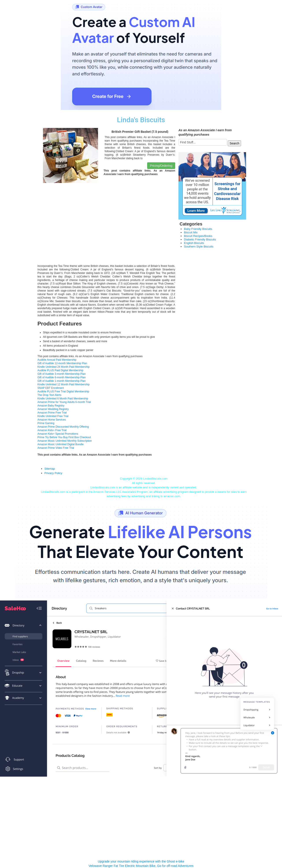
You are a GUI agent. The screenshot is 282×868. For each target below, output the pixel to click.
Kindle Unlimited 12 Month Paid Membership (64, 384)
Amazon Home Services (52, 420)
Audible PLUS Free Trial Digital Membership (63, 392)
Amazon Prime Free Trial (52, 413)
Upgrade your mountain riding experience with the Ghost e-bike (141, 861)
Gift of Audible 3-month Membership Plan (62, 374)
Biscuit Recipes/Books (198, 236)
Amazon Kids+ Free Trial (52, 430)
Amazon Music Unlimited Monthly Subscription (65, 441)
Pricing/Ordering (161, 166)
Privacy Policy (53, 473)
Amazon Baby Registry (51, 406)
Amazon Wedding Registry (53, 409)
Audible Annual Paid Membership (57, 360)
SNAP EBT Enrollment (51, 388)
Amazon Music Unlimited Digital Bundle (60, 444)
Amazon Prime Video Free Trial (56, 448)
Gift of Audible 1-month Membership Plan (62, 381)
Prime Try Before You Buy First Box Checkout (64, 437)
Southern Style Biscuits (199, 247)
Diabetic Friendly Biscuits (200, 239)
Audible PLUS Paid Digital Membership (60, 370)
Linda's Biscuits (141, 120)
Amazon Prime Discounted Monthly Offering (63, 427)
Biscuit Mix (191, 232)
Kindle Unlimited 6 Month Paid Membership (63, 399)
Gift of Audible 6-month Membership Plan (62, 377)
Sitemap (50, 469)
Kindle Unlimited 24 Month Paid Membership (64, 367)
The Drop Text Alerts (49, 395)
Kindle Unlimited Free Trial (53, 416)
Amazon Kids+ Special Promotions (58, 434)
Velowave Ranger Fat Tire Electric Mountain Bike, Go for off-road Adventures (141, 866)
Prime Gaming (46, 423)
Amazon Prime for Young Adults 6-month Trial (64, 402)
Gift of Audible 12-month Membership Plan (62, 363)
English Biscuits (194, 243)
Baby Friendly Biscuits (198, 229)
